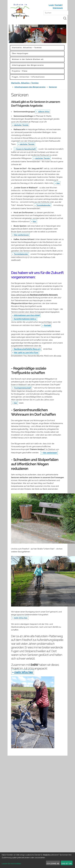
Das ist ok (67, 864)
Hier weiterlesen (21, 235)
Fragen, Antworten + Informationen (28, 77)
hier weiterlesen (50, 453)
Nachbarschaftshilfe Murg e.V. (27, 349)
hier (58, 183)
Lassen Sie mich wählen (11, 864)
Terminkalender (43, 205)
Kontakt (58, 5)
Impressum (58, 8)
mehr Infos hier (21, 618)
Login (51, 5)
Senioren (53, 87)
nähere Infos (44, 112)
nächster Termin (21, 125)
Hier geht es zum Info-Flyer (26, 353)
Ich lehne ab (53, 864)
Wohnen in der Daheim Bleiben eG (28, 59)
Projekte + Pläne (20, 71)
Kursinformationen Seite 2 (25, 319)
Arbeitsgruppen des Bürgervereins (28, 65)
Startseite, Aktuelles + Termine (27, 48)
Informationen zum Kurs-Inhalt (27, 315)
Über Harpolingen (20, 53)
